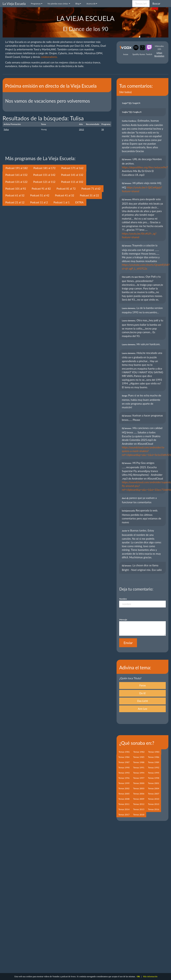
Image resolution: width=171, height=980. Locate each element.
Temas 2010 (154, 799)
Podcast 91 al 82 (41, 189)
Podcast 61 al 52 (15, 195)
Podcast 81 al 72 (66, 189)
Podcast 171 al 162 (72, 168)
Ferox (143, 685)
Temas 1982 (139, 752)
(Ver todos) (125, 92)
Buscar (156, 3)
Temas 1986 (154, 757)
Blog (78, 4)
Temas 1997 (139, 778)
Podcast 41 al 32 (64, 195)
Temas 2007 (154, 794)
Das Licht (142, 701)
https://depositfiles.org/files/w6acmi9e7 (145, 167)
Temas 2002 (124, 788)
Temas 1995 (154, 773)
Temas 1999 (124, 783)
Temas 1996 (124, 778)
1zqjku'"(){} (132, 112)
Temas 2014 (124, 809)
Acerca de (92, 4)
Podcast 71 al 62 (91, 189)
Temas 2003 (139, 788)
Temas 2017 (124, 815)
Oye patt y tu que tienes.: (134, 277)
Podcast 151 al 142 (44, 175)
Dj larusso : (127, 159)
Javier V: (126, 531)
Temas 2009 (139, 799)
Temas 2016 (154, 809)
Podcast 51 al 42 (40, 195)
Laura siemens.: (129, 308)
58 (103, 129)
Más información (150, 977)
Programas (37, 4)
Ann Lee (143, 709)
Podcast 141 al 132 (72, 175)
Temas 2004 (154, 788)
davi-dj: (125, 498)
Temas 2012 (139, 804)
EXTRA (79, 202)
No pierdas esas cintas (59, 4)
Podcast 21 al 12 (15, 202)
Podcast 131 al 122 (16, 182)
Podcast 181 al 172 (44, 168)
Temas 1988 (139, 762)
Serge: (125, 396)
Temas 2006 (139, 794)
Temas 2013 (154, 804)
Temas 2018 (139, 815)
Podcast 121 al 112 (44, 182)
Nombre (123, 599)
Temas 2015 (139, 809)
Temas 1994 (139, 773)
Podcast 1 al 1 (62, 202)
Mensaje (123, 620)
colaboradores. (49, 57)
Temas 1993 (124, 773)
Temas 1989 (154, 762)
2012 (81, 129)
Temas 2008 (124, 799)
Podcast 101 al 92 (16, 189)
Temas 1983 (154, 752)
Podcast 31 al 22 (89, 195)
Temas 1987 (124, 762)
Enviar (128, 643)
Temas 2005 (124, 794)
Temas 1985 (139, 757)
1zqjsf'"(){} (131, 103)
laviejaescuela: (129, 511)
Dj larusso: (127, 199)
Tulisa (6, 129)
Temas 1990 (124, 767)
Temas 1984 (124, 757)
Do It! (142, 693)
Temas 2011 (124, 804)
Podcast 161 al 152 (16, 175)
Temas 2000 (139, 783)
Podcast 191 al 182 (17, 168)
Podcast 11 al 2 (39, 202)
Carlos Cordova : (130, 121)
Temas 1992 (154, 767)
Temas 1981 (124, 752)
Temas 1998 (154, 778)
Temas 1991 (139, 767)
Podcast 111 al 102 (72, 182)
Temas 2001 (154, 783)
